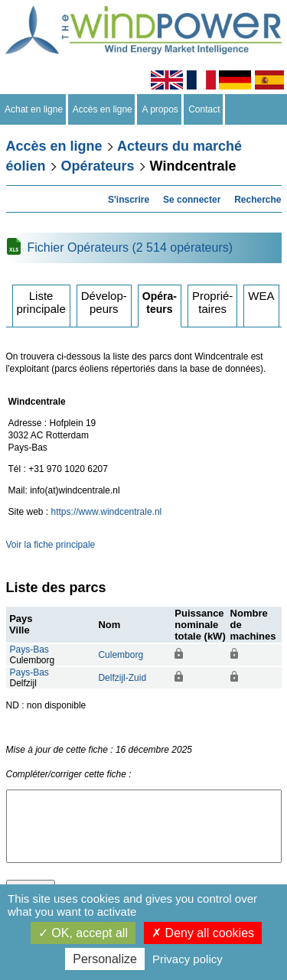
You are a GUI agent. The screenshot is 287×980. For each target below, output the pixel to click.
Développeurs (104, 302)
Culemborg (121, 655)
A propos (160, 109)
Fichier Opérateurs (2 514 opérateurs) (130, 247)
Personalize (105, 959)
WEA (261, 296)
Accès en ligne (103, 109)
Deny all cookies (203, 933)
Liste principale (41, 302)
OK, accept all (83, 933)
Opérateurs (98, 166)
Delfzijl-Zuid (122, 678)
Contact (205, 109)
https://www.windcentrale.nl (107, 512)
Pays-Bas (29, 650)
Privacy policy (188, 959)
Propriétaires (212, 302)
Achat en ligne (34, 109)
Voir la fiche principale (51, 545)
